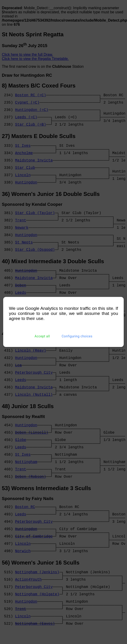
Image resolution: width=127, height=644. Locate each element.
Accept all (42, 336)
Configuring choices (77, 336)
